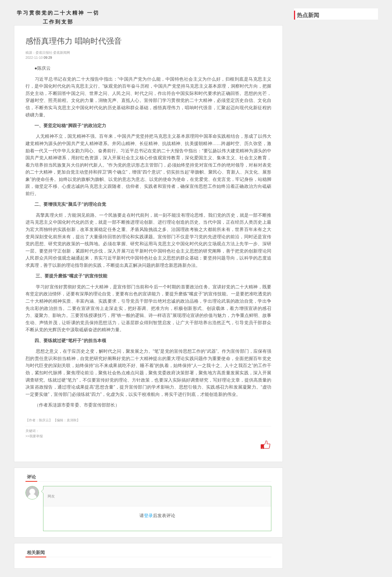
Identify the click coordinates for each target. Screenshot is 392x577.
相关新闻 (36, 553)
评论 (31, 477)
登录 (148, 516)
